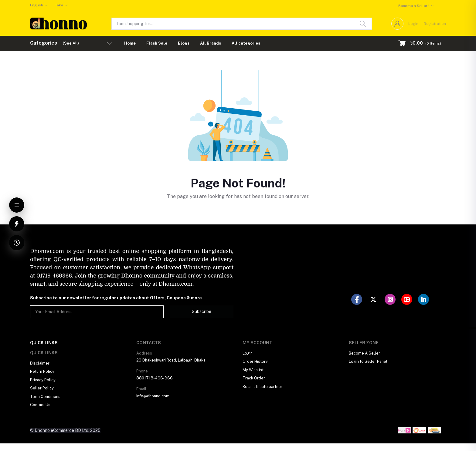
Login (413, 24)
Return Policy (42, 371)
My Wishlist (253, 370)
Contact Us (40, 405)
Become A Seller (364, 353)
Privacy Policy (43, 380)
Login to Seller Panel (368, 361)
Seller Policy (42, 388)
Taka (59, 5)
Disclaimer (40, 363)
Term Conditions (45, 397)
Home (130, 43)
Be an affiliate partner (262, 387)
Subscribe (202, 311)
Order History (255, 361)
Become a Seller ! (414, 6)
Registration (435, 24)
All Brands (211, 43)
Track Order (254, 378)
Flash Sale (157, 43)
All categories (246, 43)
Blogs (184, 43)
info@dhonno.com (153, 396)
